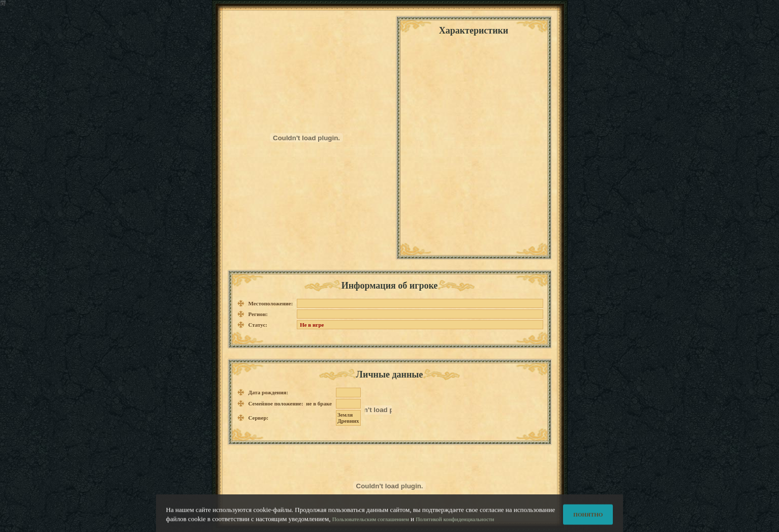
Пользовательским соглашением (371, 521)
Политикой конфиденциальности (455, 521)
